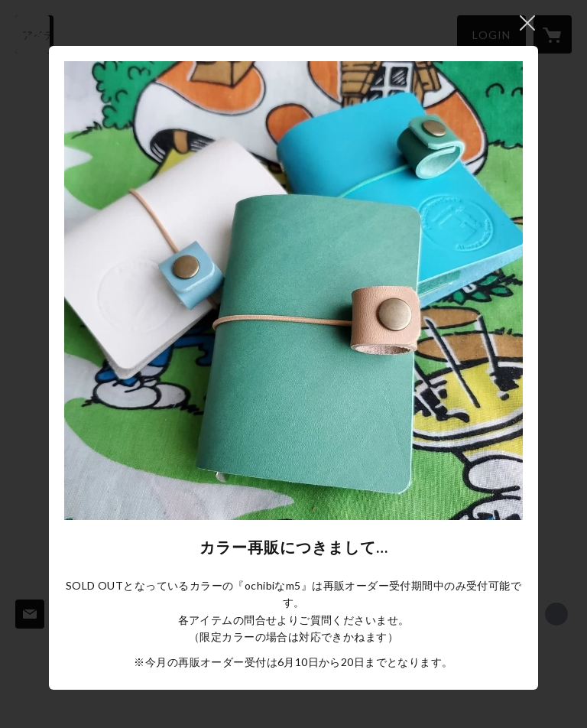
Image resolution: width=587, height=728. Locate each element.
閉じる (527, 23)
